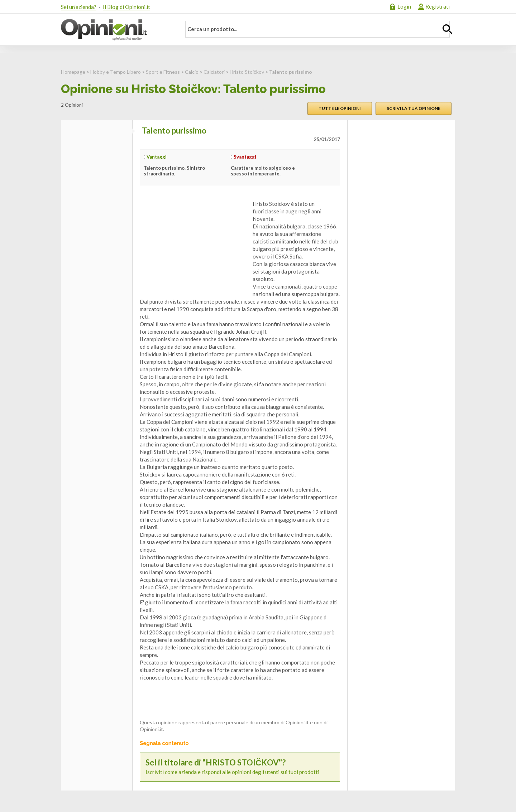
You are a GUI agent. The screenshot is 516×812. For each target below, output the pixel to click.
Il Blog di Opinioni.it (126, 7)
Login (404, 6)
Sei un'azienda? (79, 7)
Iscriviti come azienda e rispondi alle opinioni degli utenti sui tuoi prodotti (240, 767)
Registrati (438, 6)
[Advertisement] (193, 245)
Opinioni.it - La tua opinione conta (116, 30)
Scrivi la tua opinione (414, 108)
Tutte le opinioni (340, 108)
